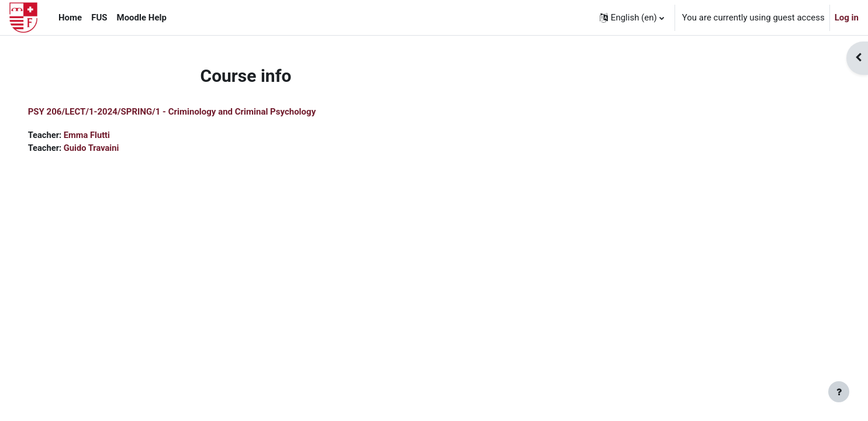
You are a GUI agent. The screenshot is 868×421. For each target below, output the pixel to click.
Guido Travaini (110, 149)
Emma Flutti (105, 135)
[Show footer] (839, 392)
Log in (847, 18)
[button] (632, 18)
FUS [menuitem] (99, 18)
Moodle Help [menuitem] (142, 18)
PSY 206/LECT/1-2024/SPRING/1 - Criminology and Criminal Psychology (189, 112)
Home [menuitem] (70, 18)
